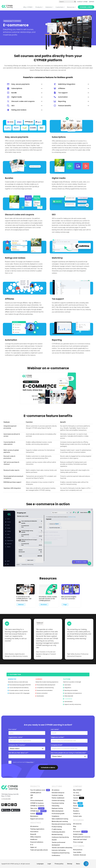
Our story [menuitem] (76, 793)
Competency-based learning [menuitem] (61, 853)
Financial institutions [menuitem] (37, 842)
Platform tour (8, 21)
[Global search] (67, 2)
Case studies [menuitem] (77, 852)
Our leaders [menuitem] (77, 795)
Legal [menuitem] (49, 864)
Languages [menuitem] (40, 864)
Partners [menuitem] (76, 808)
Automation (67, 685)
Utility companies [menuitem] (36, 837)
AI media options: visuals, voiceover (19, 690)
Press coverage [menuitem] (78, 842)
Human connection (42, 693)
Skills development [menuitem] (58, 811)
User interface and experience (72, 693)
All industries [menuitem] (34, 826)
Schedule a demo (86, 7)
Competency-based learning (45, 688)
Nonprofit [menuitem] (33, 834)
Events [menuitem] (78, 806)
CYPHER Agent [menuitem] (38, 811)
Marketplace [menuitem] (34, 816)
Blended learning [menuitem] (57, 835)
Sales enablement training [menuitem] (60, 819)
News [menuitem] (78, 803)
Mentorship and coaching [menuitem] (60, 821)
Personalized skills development (45, 685)
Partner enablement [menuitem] (58, 798)
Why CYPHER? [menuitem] (78, 790)
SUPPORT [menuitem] (92, 2)
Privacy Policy (30, 762)
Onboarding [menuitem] (55, 806)
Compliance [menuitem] (55, 816)
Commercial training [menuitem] (58, 800)
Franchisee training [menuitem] (58, 803)
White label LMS (68, 696)
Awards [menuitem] (76, 800)
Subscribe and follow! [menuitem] (80, 839)
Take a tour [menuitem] (37, 808)
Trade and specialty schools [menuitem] (39, 850)
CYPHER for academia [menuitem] (37, 806)
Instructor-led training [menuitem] (59, 850)
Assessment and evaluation (44, 690)
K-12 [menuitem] (32, 845)
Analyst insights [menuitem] (78, 834)
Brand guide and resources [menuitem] (82, 837)
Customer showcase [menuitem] (80, 855)
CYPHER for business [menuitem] (37, 803)
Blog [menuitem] (75, 826)
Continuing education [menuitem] (58, 832)
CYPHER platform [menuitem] (36, 793)
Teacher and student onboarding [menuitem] (62, 848)
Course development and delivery (18, 688)
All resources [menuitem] (77, 824)
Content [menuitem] (36, 814)
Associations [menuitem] (34, 832)
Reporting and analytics (70, 690)
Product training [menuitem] (57, 827)
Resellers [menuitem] (76, 811)
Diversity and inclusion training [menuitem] (61, 824)
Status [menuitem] (78, 864)
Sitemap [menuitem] (70, 864)
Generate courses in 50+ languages (19, 693)
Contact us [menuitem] (77, 814)
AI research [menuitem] (80, 832)
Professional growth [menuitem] (58, 814)
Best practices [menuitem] (78, 850)
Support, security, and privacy (72, 704)
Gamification (40, 696)
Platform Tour (14, 675)
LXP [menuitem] (31, 798)
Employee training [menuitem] (57, 808)
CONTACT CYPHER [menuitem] (82, 2)
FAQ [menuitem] (74, 829)
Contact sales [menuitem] (77, 816)
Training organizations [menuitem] (37, 829)
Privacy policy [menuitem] (59, 864)
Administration (68, 702)
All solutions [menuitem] (56, 790)
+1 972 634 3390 (6, 799)
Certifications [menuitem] (56, 855)
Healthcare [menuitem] (34, 839)
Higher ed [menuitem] (33, 847)
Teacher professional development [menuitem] (58, 844)
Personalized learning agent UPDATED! (19, 685)
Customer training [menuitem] (57, 795)
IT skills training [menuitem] (57, 829)
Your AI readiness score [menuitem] (40, 790)
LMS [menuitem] (32, 795)
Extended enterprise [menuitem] (58, 793)
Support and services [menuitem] (37, 819)
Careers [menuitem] (79, 798)
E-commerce (68, 699)
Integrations (67, 688)
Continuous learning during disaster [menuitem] (60, 838)
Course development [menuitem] (37, 800)
